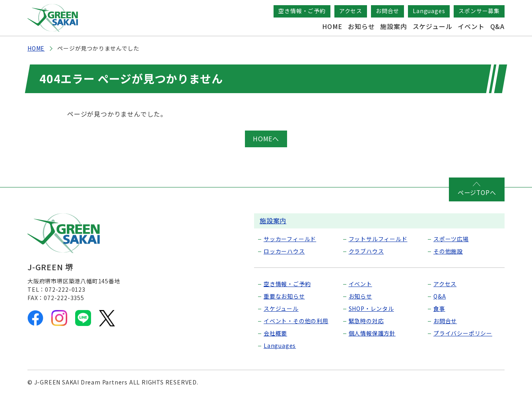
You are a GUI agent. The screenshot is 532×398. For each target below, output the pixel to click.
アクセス (351, 11)
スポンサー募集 (479, 11)
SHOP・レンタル (371, 308)
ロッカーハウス (284, 251)
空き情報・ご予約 (302, 11)
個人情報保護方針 (372, 333)
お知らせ (361, 26)
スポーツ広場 (451, 238)
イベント (471, 26)
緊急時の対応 (366, 320)
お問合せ (387, 11)
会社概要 (275, 333)
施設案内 (393, 26)
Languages (429, 11)
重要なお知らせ (284, 296)
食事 (439, 308)
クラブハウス (366, 251)
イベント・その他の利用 (296, 320)
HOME (332, 26)
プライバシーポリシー (463, 333)
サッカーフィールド (290, 238)
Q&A (497, 26)
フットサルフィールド (378, 238)
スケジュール (433, 26)
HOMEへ (266, 139)
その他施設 (448, 251)
